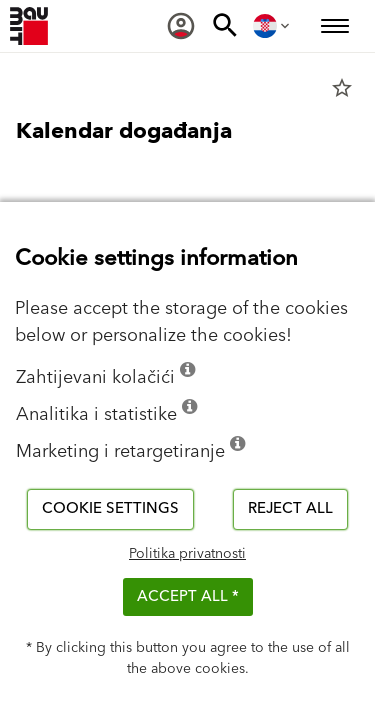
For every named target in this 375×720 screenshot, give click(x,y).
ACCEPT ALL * (188, 596)
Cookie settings (110, 508)
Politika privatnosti (187, 554)
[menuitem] (181, 26)
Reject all (290, 508)
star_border (342, 88)
